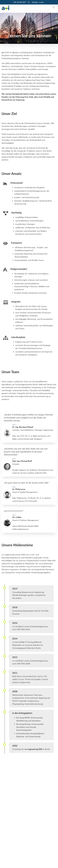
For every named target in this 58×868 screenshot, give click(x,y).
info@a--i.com (38, 2)
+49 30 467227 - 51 (21, 2)
